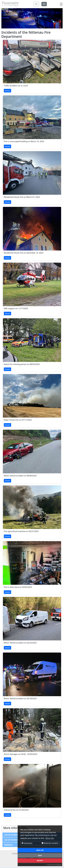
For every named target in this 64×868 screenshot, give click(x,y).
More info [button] (50, 838)
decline (40, 860)
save (40, 855)
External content (50, 843)
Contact (16, 854)
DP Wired (58, 865)
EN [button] (44, 4)
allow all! (40, 850)
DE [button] (37, 4)
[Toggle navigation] (61, 4)
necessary (27, 843)
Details (7, 91)
